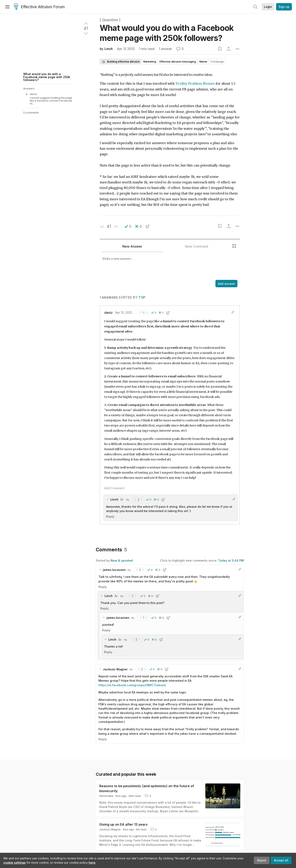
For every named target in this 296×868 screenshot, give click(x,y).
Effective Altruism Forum (39, 7)
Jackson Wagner (110, 829)
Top (142, 297)
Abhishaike (106, 796)
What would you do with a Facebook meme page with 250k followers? (47, 77)
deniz (108, 313)
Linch (109, 49)
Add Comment (114, 488)
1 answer (165, 49)
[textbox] (165, 266)
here (92, 863)
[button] (128, 226)
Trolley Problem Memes (195, 84)
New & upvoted (122, 560)
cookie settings (14, 863)
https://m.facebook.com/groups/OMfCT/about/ (132, 685)
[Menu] (7, 7)
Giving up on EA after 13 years (123, 824)
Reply (110, 516)
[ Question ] (110, 20)
